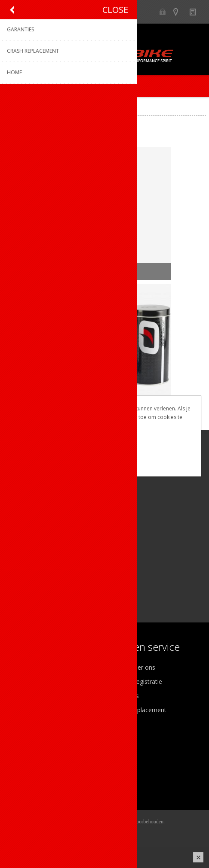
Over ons (25, 667)
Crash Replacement (139, 710)
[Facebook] (16, 541)
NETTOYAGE (66, 271)
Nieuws (196, 12)
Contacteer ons (134, 667)
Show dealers (180, 12)
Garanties (126, 696)
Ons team (26, 681)
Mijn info (24, 751)
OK (104, 449)
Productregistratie (137, 681)
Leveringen (27, 779)
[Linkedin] (63, 541)
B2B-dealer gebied (163, 12)
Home (15, 108)
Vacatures (26, 696)
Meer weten (104, 464)
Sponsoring (28, 710)
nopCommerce (118, 832)
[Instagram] (40, 541)
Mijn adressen (32, 765)
